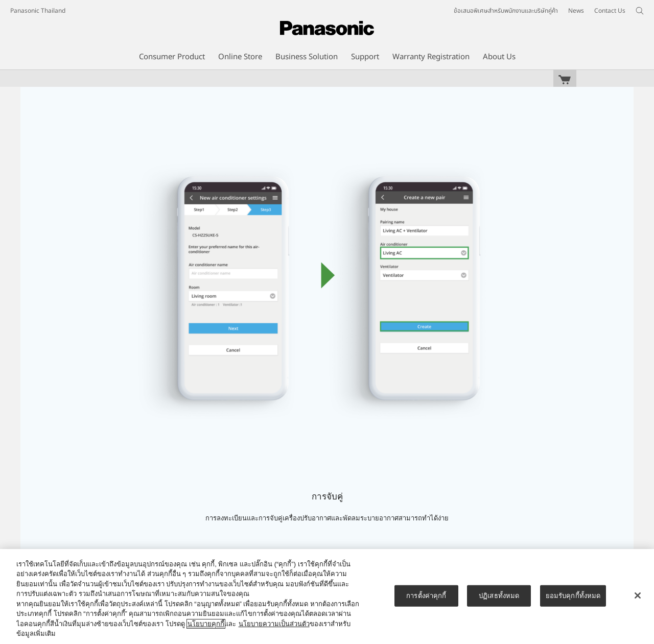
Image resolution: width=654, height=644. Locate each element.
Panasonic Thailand (38, 11)
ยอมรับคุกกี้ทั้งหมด (573, 596)
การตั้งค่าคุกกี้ (426, 596)
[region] (327, 597)
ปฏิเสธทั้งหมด (499, 596)
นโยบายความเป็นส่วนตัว (274, 624)
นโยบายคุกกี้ (206, 624)
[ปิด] (638, 595)
